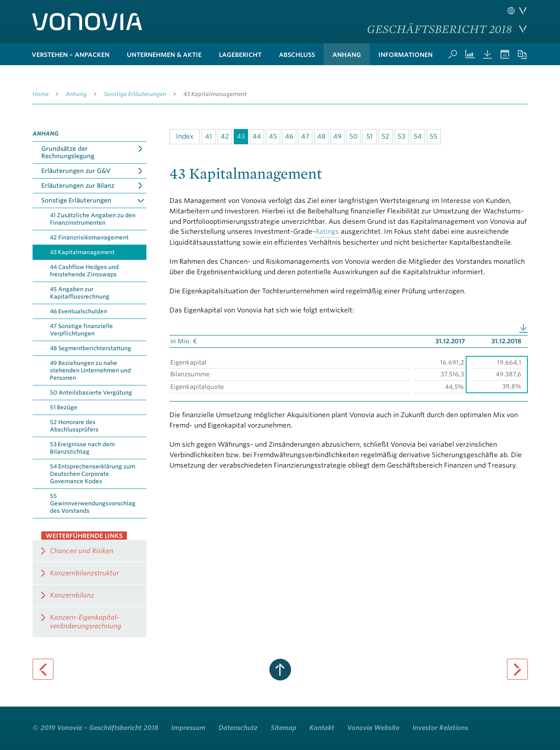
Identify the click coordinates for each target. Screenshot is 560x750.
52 (385, 136)
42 (225, 136)
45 (273, 136)
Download (524, 329)
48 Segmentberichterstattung (91, 348)
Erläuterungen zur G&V (76, 171)
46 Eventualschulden (79, 311)
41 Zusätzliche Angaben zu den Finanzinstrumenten (93, 219)
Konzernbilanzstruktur (84, 573)
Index (185, 136)
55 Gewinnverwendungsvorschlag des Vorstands (93, 503)
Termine (505, 54)
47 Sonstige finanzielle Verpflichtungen (81, 330)
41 (209, 136)
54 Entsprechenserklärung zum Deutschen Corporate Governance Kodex (93, 474)
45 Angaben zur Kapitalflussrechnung (80, 293)
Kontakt (322, 728)
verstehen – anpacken (71, 55)
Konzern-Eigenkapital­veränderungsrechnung (86, 622)
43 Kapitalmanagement (215, 94)
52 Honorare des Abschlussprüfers (74, 426)
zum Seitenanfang (280, 670)
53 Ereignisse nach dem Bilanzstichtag (82, 448)
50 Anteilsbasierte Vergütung (91, 393)
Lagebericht (240, 55)
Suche (453, 54)
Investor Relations (440, 728)
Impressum (188, 728)
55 (434, 136)
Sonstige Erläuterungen (135, 94)
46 (289, 136)
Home (41, 94)
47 (305, 136)
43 (241, 136)
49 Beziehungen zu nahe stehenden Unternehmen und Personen (90, 370)
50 (353, 136)
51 (369, 136)
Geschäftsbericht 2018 (439, 29)
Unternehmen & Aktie (164, 55)
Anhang (347, 55)
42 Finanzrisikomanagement (89, 237)
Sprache (517, 11)
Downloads (487, 54)
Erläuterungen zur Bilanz (78, 186)
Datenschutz (238, 728)
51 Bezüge (64, 407)
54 (418, 136)
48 (321, 136)
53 (401, 136)
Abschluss (297, 55)
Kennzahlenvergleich (470, 54)
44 (257, 136)
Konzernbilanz (72, 595)
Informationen (406, 55)
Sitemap (283, 728)
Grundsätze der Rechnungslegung (68, 152)
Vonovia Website (373, 728)
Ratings (327, 232)
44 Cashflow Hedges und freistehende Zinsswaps (84, 271)
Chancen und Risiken (82, 551)
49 (337, 136)
